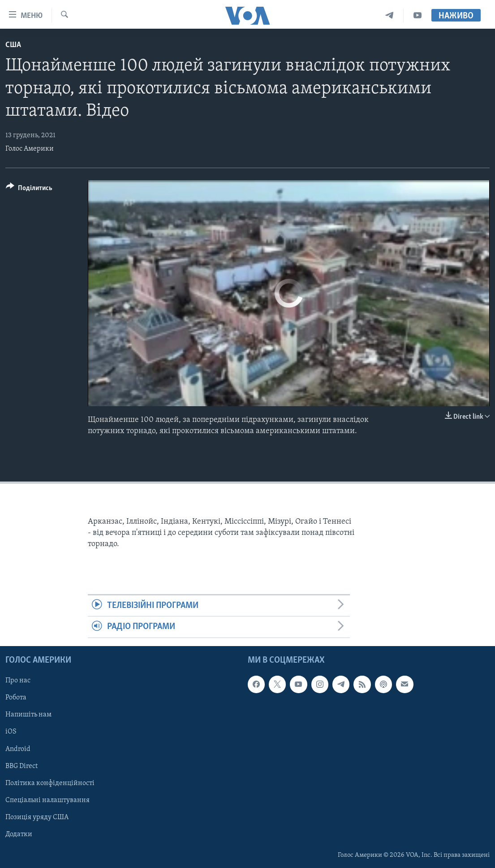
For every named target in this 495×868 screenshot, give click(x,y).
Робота (16, 698)
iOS (11, 732)
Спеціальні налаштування (47, 800)
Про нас (18, 681)
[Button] (29, 189)
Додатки (19, 834)
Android (18, 749)
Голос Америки (30, 149)
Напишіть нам (28, 715)
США (13, 45)
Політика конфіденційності (50, 783)
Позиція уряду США (37, 817)
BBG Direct (22, 766)
